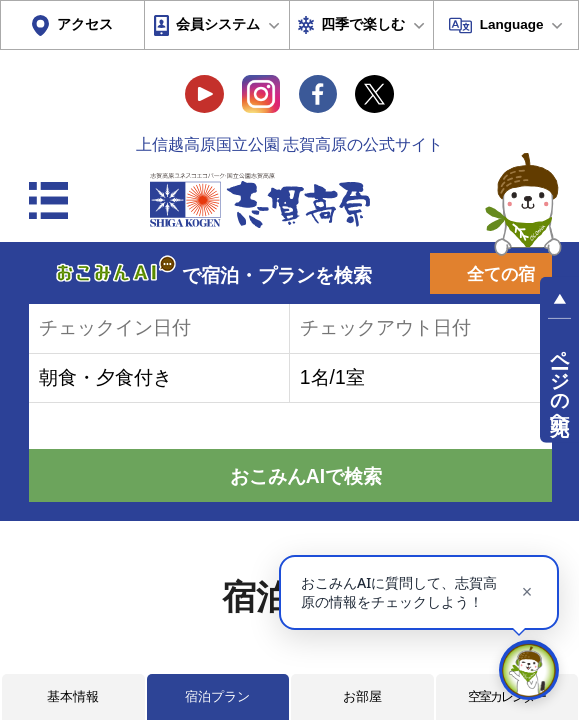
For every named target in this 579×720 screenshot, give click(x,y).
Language (512, 24)
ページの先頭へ (559, 381)
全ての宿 (501, 274)
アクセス (85, 24)
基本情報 (73, 696)
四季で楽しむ (363, 24)
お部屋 (362, 696)
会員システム (218, 24)
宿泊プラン (217, 696)
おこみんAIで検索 (306, 476)
